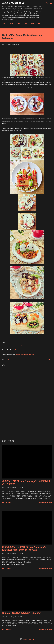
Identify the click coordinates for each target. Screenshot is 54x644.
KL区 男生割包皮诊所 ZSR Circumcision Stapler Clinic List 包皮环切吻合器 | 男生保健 (24, 549)
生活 (25, 24)
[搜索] (47, 3)
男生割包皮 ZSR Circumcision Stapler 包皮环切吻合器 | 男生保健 (26, 483)
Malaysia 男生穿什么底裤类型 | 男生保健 (21, 613)
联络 (38, 24)
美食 (18, 24)
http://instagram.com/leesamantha (24, 345)
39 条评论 (9, 502)
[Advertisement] (27, 423)
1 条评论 (8, 568)
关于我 (11, 24)
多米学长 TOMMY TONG (13, 3)
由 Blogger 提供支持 (27, 639)
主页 (3, 24)
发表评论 (8, 629)
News (8, 360)
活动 (32, 24)
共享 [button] (49, 360)
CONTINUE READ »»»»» (45, 502)
